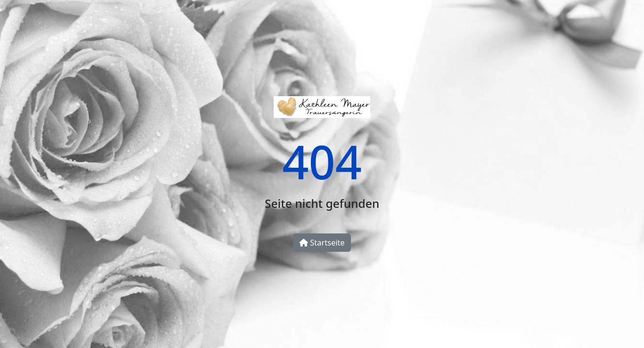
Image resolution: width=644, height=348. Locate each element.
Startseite (322, 243)
